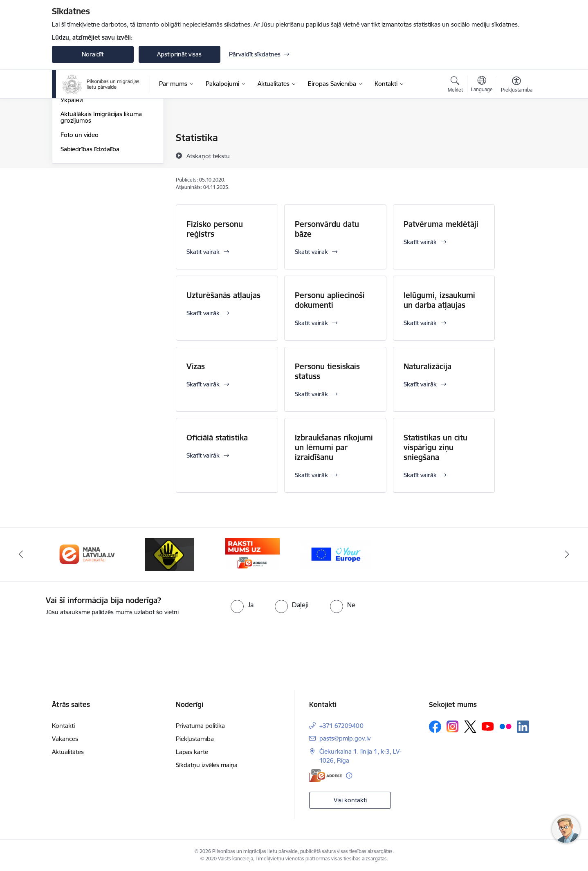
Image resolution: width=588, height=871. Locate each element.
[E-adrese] (325, 776)
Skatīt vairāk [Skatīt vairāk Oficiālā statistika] (203, 455)
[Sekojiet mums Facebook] (435, 727)
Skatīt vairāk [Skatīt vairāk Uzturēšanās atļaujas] (203, 313)
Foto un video (80, 222)
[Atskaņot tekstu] (208, 156)
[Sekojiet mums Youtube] (488, 726)
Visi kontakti (350, 800)
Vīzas (196, 366)
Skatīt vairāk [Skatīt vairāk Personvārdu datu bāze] (311, 252)
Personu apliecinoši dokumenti (330, 300)
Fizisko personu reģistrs (215, 229)
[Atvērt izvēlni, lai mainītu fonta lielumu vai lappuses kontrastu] (517, 85)
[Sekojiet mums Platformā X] (470, 727)
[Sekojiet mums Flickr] (505, 726)
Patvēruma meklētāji (441, 224)
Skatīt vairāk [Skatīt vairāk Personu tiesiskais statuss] (311, 394)
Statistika (73, 167)
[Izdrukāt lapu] (516, 134)
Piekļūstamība (195, 739)
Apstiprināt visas (179, 54)
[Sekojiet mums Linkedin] (523, 727)
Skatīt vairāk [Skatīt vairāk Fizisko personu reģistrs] (203, 252)
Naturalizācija (428, 366)
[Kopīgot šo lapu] (516, 155)
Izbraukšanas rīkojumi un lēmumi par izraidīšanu (334, 447)
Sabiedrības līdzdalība (90, 237)
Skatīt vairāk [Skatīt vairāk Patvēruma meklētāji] (420, 242)
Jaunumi (72, 138)
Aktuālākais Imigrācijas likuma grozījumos (101, 205)
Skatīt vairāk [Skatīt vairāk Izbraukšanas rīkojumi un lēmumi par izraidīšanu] (311, 475)
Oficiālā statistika (217, 438)
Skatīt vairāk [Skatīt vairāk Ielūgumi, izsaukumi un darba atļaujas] (420, 323)
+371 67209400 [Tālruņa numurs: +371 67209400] (341, 726)
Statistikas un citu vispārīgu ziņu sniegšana (435, 447)
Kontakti (63, 726)
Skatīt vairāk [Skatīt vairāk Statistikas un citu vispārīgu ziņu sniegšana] (420, 475)
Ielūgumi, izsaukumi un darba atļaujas (439, 300)
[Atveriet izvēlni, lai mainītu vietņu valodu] (482, 85)
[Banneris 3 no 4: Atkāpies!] (170, 554)
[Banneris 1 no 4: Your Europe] (336, 554)
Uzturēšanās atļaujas (223, 295)
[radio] (242, 605)
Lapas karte (192, 752)
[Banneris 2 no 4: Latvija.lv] (87, 554)
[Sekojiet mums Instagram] (453, 726)
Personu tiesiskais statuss (327, 371)
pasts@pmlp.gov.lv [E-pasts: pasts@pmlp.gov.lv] (345, 738)
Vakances (65, 739)
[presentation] (68, 640)
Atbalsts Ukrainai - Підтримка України (101, 184)
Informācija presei (85, 152)
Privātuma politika (200, 726)
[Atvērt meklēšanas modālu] (455, 85)
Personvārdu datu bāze (327, 229)
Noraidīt (93, 54)
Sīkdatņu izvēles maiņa (207, 765)
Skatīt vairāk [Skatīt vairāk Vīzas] (203, 384)
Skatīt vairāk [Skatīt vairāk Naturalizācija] (420, 384)
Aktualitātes (68, 752)
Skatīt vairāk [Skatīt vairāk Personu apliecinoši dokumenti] (311, 323)
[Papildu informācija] (349, 776)
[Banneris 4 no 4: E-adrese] (252, 554)
